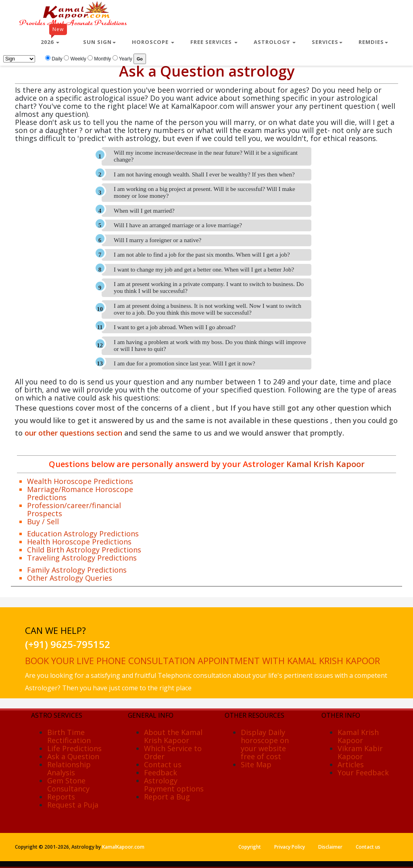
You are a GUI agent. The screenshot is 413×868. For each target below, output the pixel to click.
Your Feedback (363, 772)
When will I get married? (144, 211)
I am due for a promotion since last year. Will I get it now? (185, 363)
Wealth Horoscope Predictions (80, 481)
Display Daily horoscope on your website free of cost (265, 744)
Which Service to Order (173, 752)
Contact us (163, 764)
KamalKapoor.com (123, 847)
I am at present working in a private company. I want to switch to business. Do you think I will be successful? (209, 288)
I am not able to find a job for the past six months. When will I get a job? (202, 255)
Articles (351, 764)
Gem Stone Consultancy (68, 785)
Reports (61, 797)
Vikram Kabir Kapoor (360, 752)
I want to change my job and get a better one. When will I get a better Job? (204, 270)
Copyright (250, 847)
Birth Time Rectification (69, 736)
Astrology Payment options (174, 785)
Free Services (214, 42)
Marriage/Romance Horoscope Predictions (80, 493)
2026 (54, 39)
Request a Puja (73, 805)
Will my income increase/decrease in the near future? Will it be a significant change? (206, 156)
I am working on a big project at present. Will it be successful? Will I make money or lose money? (204, 192)
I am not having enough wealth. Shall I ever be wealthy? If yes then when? (204, 174)
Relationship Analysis (69, 768)
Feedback (161, 772)
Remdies (373, 42)
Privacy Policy (290, 847)
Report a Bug (167, 797)
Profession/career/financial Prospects (74, 509)
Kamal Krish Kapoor (324, 464)
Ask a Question (73, 756)
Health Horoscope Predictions (79, 542)
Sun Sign (99, 42)
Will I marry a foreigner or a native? (157, 240)
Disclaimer (330, 847)
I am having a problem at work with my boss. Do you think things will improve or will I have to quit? (210, 346)
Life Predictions (74, 748)
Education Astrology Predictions (83, 534)
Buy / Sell (43, 521)
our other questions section (73, 433)
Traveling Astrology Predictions (82, 558)
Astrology (275, 42)
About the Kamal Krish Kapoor (173, 736)
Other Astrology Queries (70, 578)
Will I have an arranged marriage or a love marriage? (178, 225)
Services (327, 42)
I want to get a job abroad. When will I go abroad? (175, 327)
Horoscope (153, 42)
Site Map (256, 764)
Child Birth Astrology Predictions (84, 550)
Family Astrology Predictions (77, 570)
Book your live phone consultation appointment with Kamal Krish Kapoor (202, 660)
